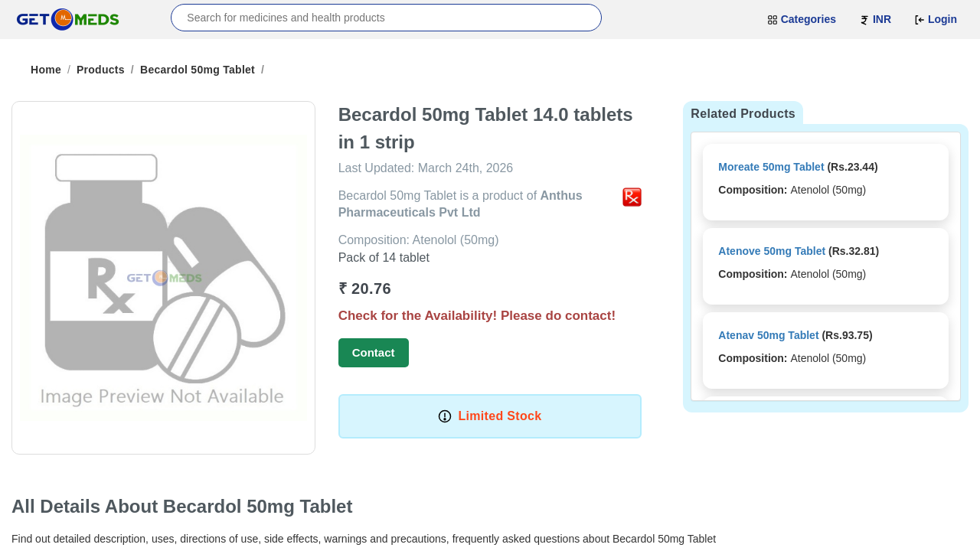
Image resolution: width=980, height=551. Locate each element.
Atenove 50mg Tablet (772, 251)
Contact (374, 352)
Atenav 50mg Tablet (768, 335)
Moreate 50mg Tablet (771, 167)
